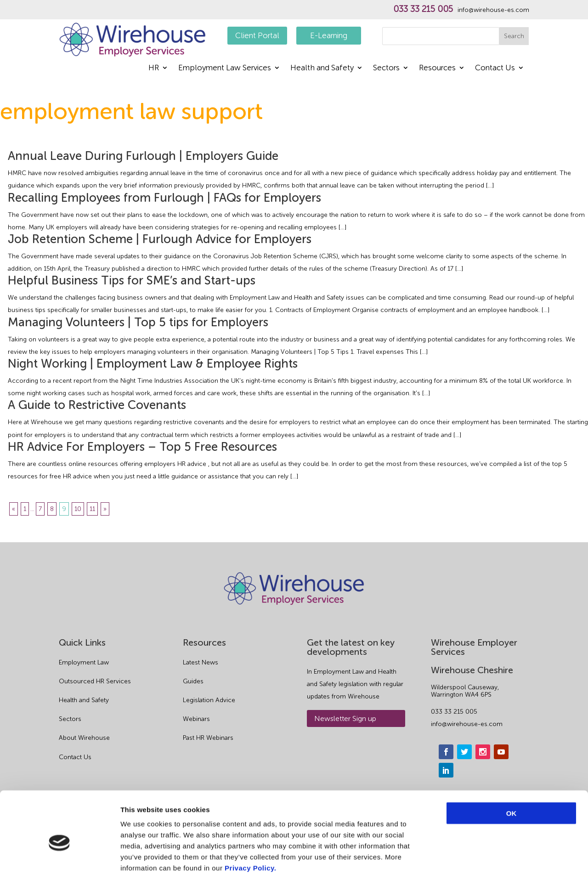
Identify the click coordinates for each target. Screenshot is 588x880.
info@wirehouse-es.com (493, 10)
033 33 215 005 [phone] (454, 712)
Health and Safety (322, 68)
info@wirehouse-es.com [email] (467, 724)
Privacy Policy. (250, 825)
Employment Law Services (225, 68)
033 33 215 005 (423, 9)
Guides (193, 681)
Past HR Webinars (208, 738)
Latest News (201, 662)
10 (78, 509)
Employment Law (84, 662)
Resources (437, 68)
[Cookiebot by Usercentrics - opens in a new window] (59, 862)
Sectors (386, 68)
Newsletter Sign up (345, 718)
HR (154, 68)
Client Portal (257, 35)
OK (512, 770)
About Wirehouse (84, 738)
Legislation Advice (209, 700)
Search (514, 36)
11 (92, 509)
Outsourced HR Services (95, 681)
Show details (482, 862)
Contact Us (495, 68)
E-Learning (329, 35)
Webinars (196, 719)
